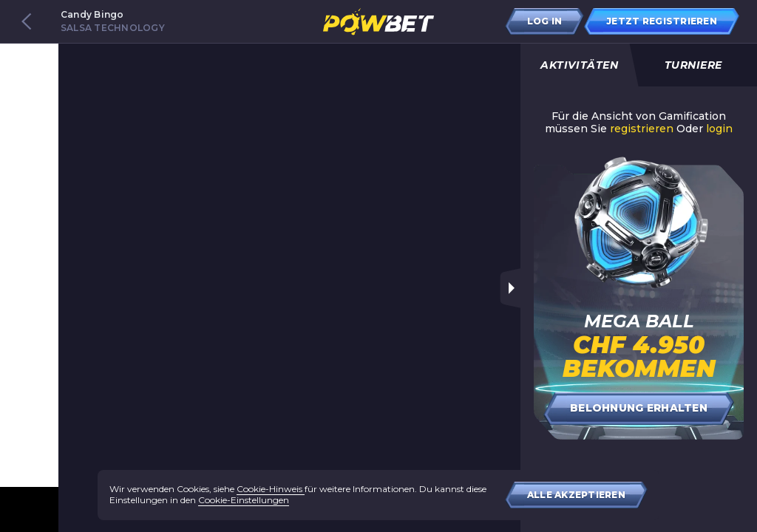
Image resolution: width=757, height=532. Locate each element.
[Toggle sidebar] (510, 288)
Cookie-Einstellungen (244, 500)
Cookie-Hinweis (271, 489)
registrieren (642, 129)
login (719, 129)
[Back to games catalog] (27, 21)
